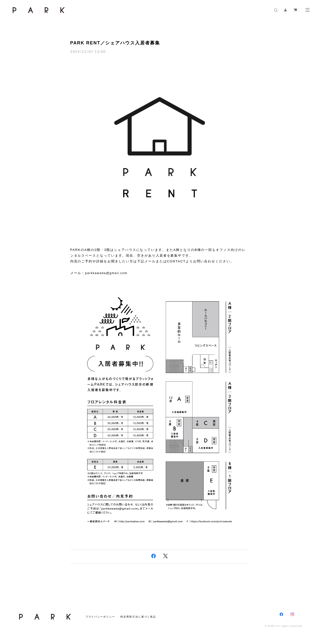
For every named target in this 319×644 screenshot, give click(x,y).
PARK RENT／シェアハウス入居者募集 (115, 43)
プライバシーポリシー (100, 617)
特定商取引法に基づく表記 (138, 617)
